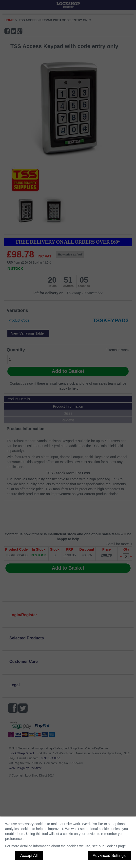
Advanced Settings (109, 856)
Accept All (29, 856)
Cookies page (115, 846)
